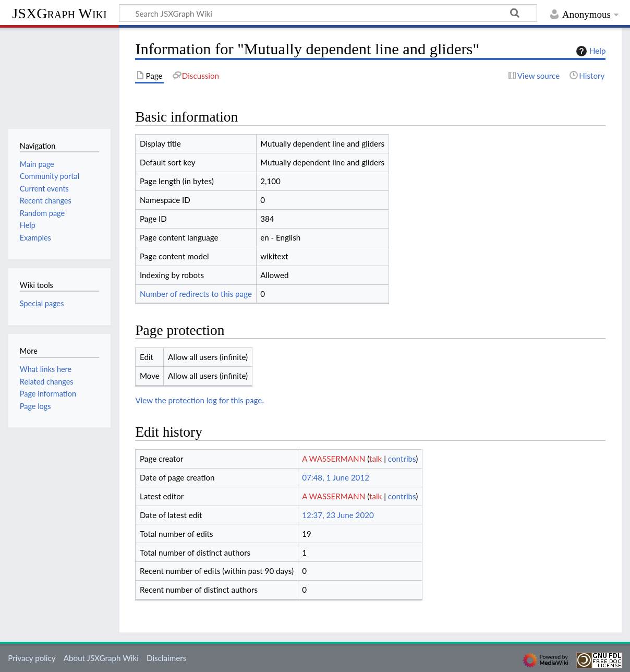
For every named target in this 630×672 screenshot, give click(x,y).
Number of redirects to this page (196, 294)
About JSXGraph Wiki (101, 658)
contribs (402, 459)
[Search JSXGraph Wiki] (328, 13)
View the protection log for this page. (199, 400)
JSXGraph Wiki (59, 13)
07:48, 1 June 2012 (336, 477)
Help (590, 51)
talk (375, 459)
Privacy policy (32, 658)
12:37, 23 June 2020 (338, 515)
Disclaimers (166, 658)
